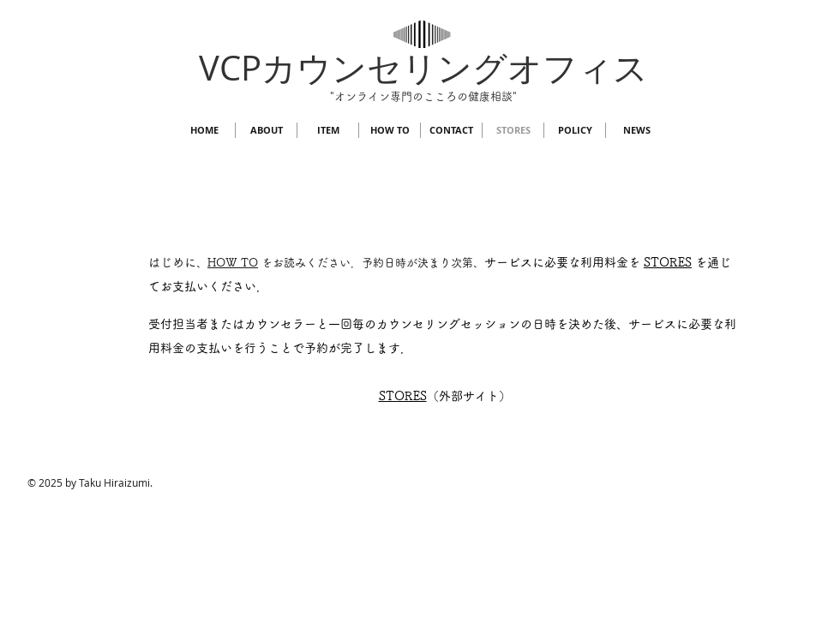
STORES (668, 262)
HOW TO (233, 263)
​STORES (403, 396)
